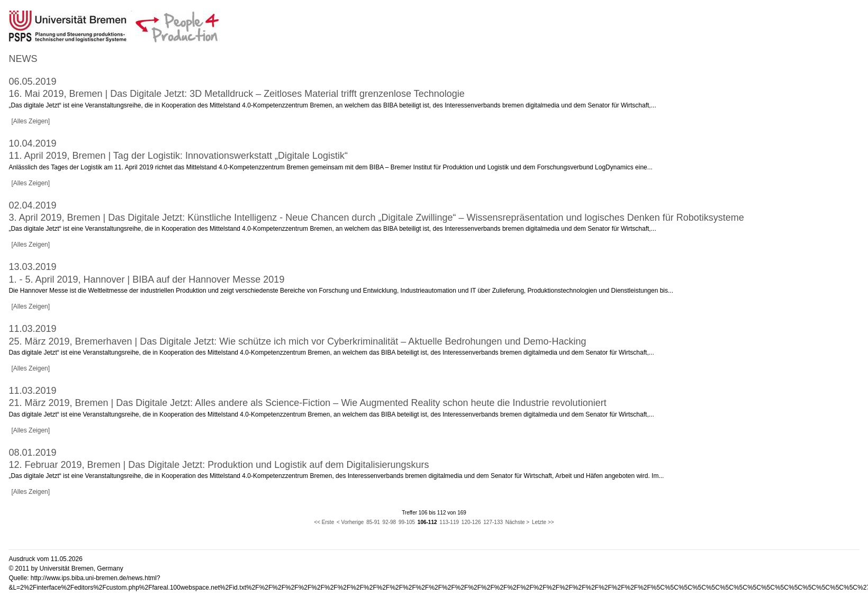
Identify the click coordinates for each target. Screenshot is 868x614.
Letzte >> (543, 522)
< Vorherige (350, 522)
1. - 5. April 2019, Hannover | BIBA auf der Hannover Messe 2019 (146, 279)
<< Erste (324, 522)
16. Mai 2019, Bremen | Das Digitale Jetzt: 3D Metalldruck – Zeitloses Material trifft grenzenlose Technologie (236, 94)
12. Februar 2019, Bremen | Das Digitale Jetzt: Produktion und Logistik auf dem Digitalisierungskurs (219, 465)
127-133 (493, 522)
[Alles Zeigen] (30, 121)
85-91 (373, 522)
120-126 (471, 522)
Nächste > (517, 522)
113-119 (449, 522)
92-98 (390, 522)
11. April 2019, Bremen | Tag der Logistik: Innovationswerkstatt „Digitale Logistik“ (178, 156)
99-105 (407, 522)
